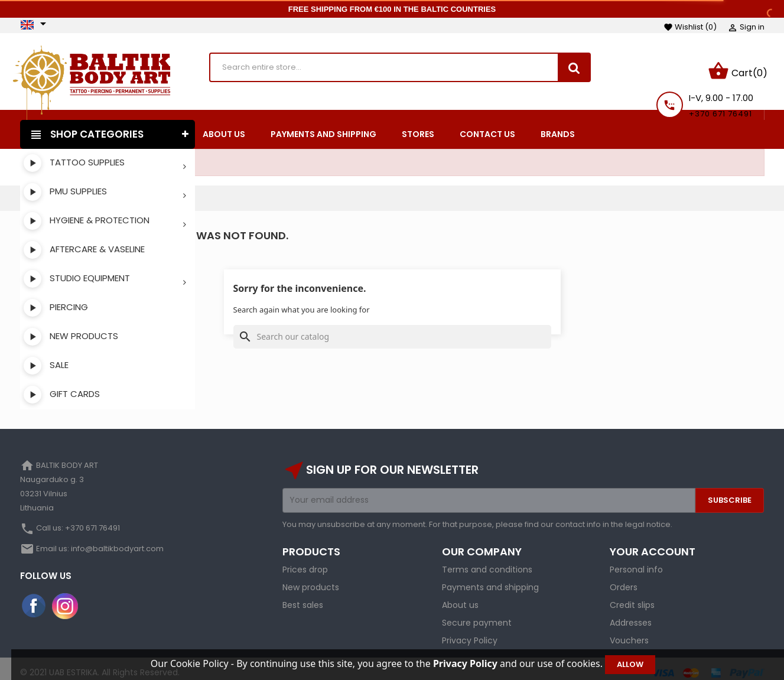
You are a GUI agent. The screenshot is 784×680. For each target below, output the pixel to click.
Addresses (631, 615)
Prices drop (305, 562)
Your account (653, 544)
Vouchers (629, 633)
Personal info (636, 562)
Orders (624, 580)
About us (460, 597)
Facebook (34, 598)
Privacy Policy (470, 633)
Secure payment (477, 615)
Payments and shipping (490, 580)
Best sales (303, 597)
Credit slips (632, 597)
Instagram (65, 598)
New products (311, 580)
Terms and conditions (487, 562)
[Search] (392, 329)
